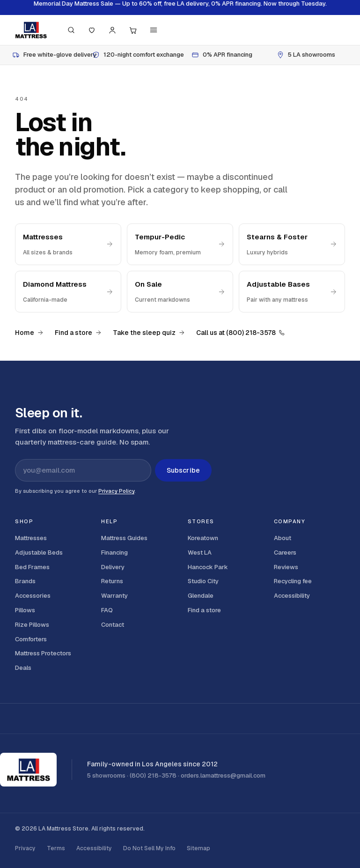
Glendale (201, 596)
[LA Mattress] (31, 30)
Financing (114, 553)
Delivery (113, 567)
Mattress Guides (124, 538)
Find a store (78, 333)
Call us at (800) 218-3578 (241, 333)
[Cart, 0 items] (133, 30)
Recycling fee (293, 581)
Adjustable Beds (39, 553)
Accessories (33, 596)
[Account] (112, 30)
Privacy (25, 848)
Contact (113, 625)
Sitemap (198, 848)
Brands (25, 581)
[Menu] (154, 30)
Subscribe (183, 470)
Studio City (203, 581)
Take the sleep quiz (149, 333)
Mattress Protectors (43, 653)
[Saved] (92, 30)
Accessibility (292, 596)
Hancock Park (208, 567)
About (283, 538)
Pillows (25, 610)
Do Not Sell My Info (149, 848)
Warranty (114, 596)
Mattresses (31, 538)
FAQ (107, 610)
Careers (285, 553)
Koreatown (203, 538)
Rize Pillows (32, 625)
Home (29, 333)
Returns (112, 581)
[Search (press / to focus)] (71, 30)
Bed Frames (32, 567)
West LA (200, 553)
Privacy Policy (116, 491)
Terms (56, 848)
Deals (23, 668)
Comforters (31, 639)
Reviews (286, 567)
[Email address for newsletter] (83, 470)
